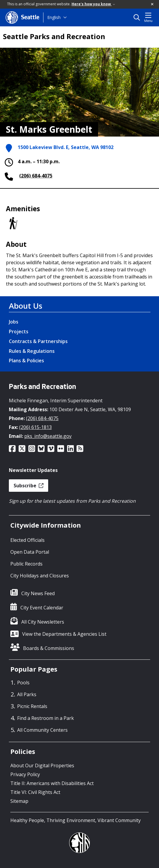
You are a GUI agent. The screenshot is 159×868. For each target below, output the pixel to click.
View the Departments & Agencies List (64, 634)
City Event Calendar (42, 608)
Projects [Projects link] (19, 331)
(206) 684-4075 (36, 176)
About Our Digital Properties (42, 765)
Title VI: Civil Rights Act (35, 792)
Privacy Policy (25, 774)
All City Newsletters (43, 622)
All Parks (27, 694)
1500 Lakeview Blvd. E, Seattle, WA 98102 (66, 147)
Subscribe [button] (29, 486)
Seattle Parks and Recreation (54, 36)
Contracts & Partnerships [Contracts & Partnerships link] (38, 341)
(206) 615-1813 (35, 427)
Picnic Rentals (32, 706)
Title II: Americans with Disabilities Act (52, 783)
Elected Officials (27, 540)
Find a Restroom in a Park (46, 718)
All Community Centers (42, 730)
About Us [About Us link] (26, 306)
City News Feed (38, 593)
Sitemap (19, 801)
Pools (23, 683)
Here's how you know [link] (93, 4)
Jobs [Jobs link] (14, 322)
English (54, 17)
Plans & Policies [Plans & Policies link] (26, 361)
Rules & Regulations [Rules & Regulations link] (32, 351)
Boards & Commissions (49, 648)
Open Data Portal (30, 552)
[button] (152, 4)
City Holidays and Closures (40, 576)
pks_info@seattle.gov (48, 436)
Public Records (26, 564)
